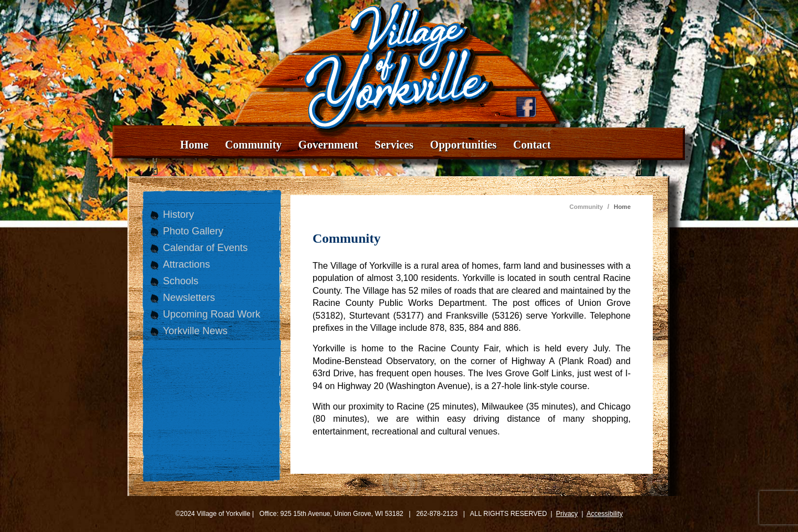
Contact (532, 145)
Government (328, 145)
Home (194, 145)
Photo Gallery (193, 231)
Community (253, 145)
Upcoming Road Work (212, 314)
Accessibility (604, 514)
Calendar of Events (205, 248)
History (178, 214)
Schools (181, 281)
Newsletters (189, 298)
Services (394, 145)
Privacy (567, 514)
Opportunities (463, 145)
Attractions (186, 264)
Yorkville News (195, 331)
